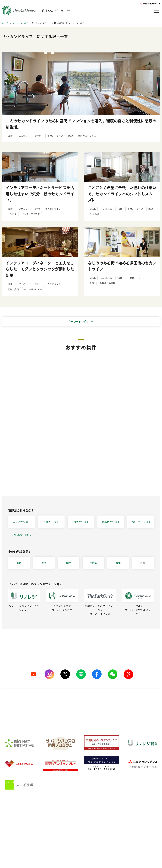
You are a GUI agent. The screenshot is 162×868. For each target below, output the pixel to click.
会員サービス (143, 821)
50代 (37, 209)
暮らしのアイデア (109, 819)
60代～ (39, 136)
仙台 (19, 563)
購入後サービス (76, 812)
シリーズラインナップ (13, 819)
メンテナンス (72, 831)
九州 (118, 563)
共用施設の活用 (108, 283)
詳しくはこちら (81, 712)
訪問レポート (107, 831)
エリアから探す (22, 522)
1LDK (93, 209)
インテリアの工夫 (31, 214)
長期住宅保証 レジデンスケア (80, 825)
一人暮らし (106, 209)
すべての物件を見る (22, 535)
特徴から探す (81, 522)
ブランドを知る (12, 812)
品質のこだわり (46, 812)
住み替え (12, 214)
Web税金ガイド (108, 848)
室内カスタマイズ (87, 136)
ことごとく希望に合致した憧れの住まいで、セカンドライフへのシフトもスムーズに (122, 194)
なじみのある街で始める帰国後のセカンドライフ (122, 266)
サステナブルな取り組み (49, 837)
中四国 (93, 563)
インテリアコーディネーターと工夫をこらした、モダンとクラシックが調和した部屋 (40, 269)
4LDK (11, 209)
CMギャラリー (9, 831)
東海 (44, 563)
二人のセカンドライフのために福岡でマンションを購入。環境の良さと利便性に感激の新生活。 (81, 124)
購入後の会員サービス (77, 819)
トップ (5, 23)
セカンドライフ (55, 136)
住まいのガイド (110, 812)
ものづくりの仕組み (46, 825)
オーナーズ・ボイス (21, 23)
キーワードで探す (79, 321)
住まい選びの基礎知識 (111, 825)
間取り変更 (13, 289)
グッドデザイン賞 (45, 831)
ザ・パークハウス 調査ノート (115, 837)
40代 (120, 209)
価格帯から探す (111, 522)
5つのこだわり (44, 819)
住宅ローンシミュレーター (113, 843)
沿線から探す (51, 522)
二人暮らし (24, 136)
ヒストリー (8, 837)
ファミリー (24, 209)
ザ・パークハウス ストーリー (17, 825)
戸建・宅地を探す (140, 522)
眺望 (71, 136)
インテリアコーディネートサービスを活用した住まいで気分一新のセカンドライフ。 (40, 194)
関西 (69, 563)
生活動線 (94, 214)
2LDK (11, 136)
